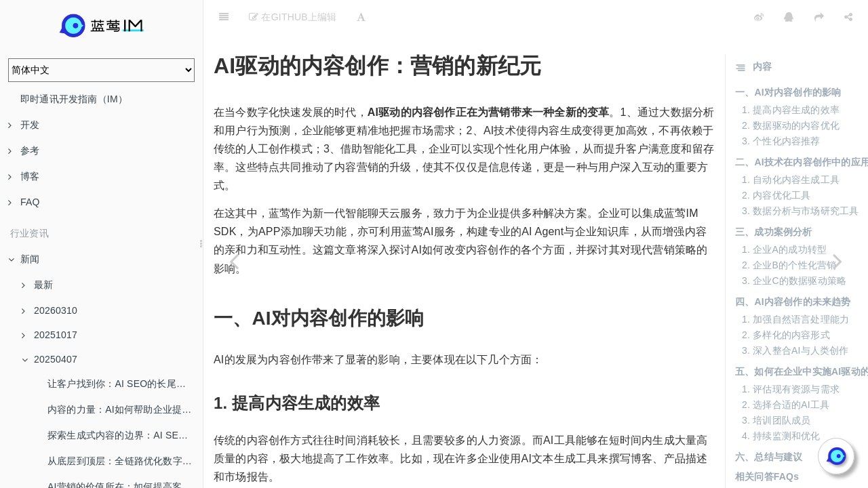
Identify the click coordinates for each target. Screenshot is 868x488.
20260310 (50, 310)
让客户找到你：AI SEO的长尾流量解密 (125, 384)
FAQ (24, 202)
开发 (24, 125)
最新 (37, 285)
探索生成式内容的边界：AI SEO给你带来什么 (125, 435)
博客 (24, 176)
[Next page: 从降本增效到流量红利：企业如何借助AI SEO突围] (837, 261)
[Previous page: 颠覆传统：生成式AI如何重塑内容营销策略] (234, 261)
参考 (24, 150)
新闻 (24, 259)
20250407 (50, 359)
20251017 (50, 335)
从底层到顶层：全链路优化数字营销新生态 (125, 461)
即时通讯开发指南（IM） (74, 99)
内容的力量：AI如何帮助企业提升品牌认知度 (125, 409)
